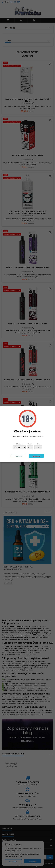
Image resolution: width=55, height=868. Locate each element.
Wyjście (19, 456)
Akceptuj (36, 456)
